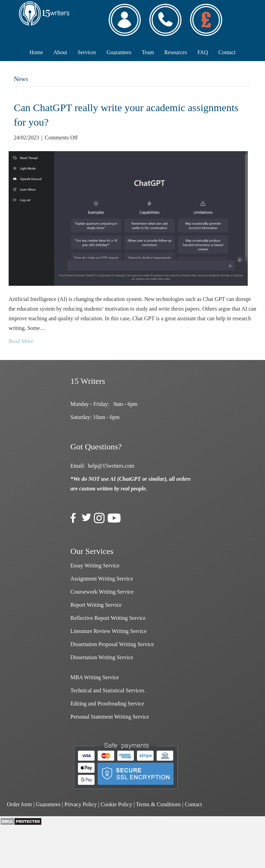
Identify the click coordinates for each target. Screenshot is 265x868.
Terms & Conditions (158, 804)
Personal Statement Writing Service (110, 717)
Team (148, 52)
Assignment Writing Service (102, 579)
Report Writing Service (96, 605)
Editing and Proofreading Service (107, 704)
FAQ (203, 52)
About (60, 52)
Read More (21, 341)
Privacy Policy (81, 804)
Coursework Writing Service (102, 592)
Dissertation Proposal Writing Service (112, 644)
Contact (227, 52)
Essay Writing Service (95, 565)
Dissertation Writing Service (102, 657)
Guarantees (119, 52)
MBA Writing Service (95, 677)
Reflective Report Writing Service (108, 618)
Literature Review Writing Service (109, 631)
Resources (176, 52)
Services (87, 52)
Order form (19, 804)
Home (36, 52)
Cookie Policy (116, 804)
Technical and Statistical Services (107, 690)
